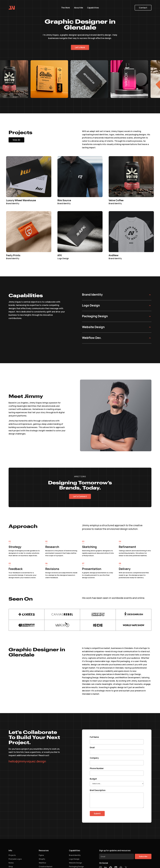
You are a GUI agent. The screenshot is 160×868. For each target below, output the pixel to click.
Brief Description (98, 790)
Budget (93, 779)
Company (94, 758)
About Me (79, 8)
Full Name (94, 737)
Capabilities (93, 8)
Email (92, 747)
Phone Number (97, 768)
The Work (66, 8)
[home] (12, 8)
